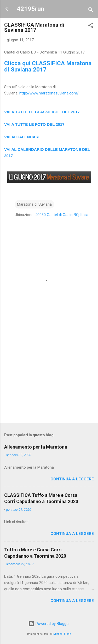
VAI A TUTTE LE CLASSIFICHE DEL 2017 (42, 112)
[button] (91, 26)
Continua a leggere (72, 479)
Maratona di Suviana (34, 204)
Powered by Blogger (49, 624)
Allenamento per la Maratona (36, 447)
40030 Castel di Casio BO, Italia (62, 215)
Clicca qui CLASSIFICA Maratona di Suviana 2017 (48, 66)
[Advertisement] (49, 378)
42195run (30, 9)
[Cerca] (91, 11)
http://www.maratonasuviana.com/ (49, 93)
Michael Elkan (62, 634)
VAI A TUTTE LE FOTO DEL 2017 (34, 124)
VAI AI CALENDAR (21, 137)
